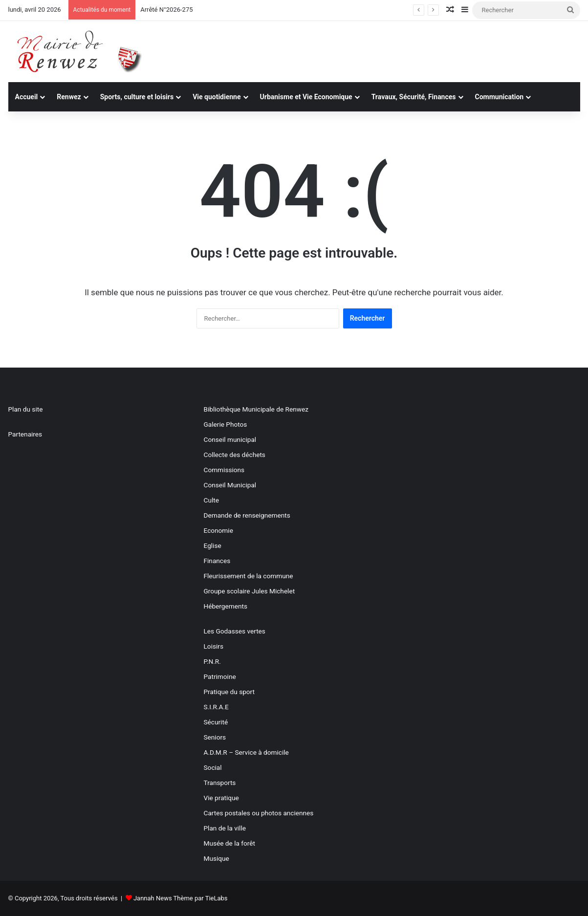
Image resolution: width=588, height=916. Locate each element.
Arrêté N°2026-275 (166, 10)
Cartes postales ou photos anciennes (259, 813)
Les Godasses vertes (235, 631)
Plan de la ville (225, 828)
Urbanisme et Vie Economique (306, 97)
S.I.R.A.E (216, 707)
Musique (217, 858)
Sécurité (216, 722)
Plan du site (26, 409)
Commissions (224, 470)
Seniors (215, 737)
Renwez (69, 97)
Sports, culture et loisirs (137, 97)
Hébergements (226, 606)
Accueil (27, 97)
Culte (211, 500)
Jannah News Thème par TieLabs (181, 898)
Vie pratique (221, 798)
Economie (218, 530)
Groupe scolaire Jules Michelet (250, 591)
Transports (220, 783)
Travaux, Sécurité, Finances (414, 97)
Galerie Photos (226, 424)
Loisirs (214, 646)
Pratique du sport (229, 692)
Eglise (213, 545)
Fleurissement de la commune (249, 576)
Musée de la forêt (229, 843)
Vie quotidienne (217, 97)
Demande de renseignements (247, 515)
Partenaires (25, 434)
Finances (217, 561)
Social (213, 767)
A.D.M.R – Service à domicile (246, 752)
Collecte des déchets (235, 455)
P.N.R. (212, 661)
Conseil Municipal (230, 485)
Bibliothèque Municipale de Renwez (256, 409)
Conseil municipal (230, 439)
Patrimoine (220, 676)
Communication (500, 97)
